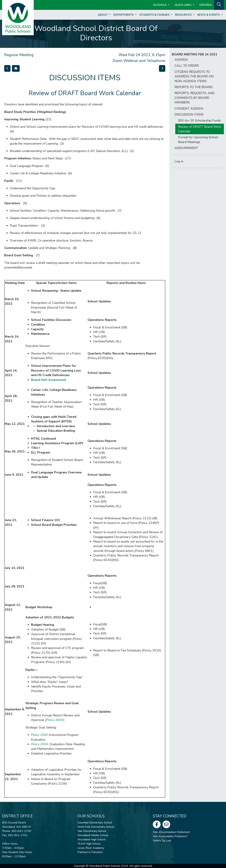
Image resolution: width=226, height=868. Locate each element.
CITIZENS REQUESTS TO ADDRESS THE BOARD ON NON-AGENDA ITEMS (194, 76)
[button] (219, 5)
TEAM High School (89, 844)
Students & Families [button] (155, 15)
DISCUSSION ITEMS (189, 115)
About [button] (103, 15)
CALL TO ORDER (187, 66)
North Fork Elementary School (96, 827)
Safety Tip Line (162, 841)
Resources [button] (184, 15)
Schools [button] (160, 5)
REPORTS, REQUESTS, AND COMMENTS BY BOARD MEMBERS (195, 98)
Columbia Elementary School (95, 823)
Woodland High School (91, 840)
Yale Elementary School (92, 831)
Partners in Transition (90, 852)
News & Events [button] (209, 15)
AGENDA (181, 60)
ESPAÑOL (206, 5)
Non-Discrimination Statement (171, 832)
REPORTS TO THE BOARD (194, 87)
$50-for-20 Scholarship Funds (199, 121)
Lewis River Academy (91, 848)
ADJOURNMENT (186, 148)
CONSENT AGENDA (189, 109)
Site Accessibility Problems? (170, 836)
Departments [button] (124, 15)
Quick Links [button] (183, 5)
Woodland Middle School (93, 835)
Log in (179, 161)
